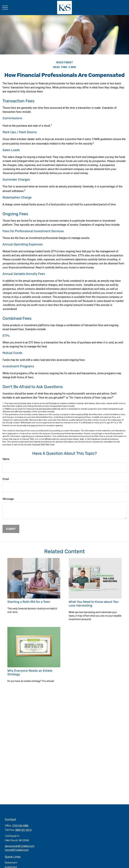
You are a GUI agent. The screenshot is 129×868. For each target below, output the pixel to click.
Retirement (11, 863)
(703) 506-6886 (20, 826)
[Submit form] (11, 529)
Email (6, 479)
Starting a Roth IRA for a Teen (29, 602)
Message (8, 499)
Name (6, 459)
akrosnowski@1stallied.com (20, 846)
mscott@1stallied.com (17, 850)
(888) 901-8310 (23, 830)
